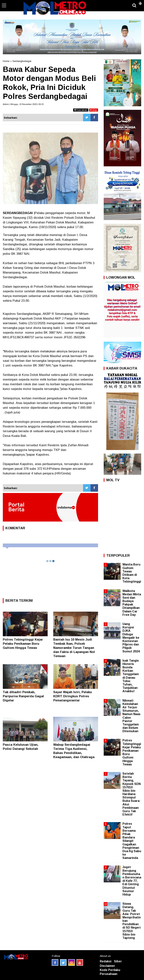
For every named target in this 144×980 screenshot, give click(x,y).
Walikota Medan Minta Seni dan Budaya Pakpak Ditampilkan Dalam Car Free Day (132, 603)
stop (94, 110)
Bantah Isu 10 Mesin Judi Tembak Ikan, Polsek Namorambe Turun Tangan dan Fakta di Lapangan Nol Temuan (74, 648)
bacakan (81, 110)
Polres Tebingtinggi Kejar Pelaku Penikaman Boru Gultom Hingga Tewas (23, 644)
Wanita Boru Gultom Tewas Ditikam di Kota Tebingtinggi (132, 573)
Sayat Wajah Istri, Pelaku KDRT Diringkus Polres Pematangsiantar (73, 696)
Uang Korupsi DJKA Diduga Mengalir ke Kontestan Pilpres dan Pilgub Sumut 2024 (131, 638)
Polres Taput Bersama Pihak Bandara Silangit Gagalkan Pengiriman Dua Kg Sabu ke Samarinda (132, 841)
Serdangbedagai (22, 61)
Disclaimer (107, 966)
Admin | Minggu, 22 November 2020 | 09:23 (23, 104)
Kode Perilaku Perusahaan (110, 972)
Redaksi (106, 961)
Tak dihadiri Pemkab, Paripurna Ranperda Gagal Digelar (23, 696)
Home (6, 61)
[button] (140, 2)
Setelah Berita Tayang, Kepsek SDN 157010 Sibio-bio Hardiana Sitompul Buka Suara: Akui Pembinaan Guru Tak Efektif (132, 794)
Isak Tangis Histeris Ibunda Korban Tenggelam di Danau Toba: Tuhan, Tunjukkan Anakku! (131, 676)
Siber (118, 961)
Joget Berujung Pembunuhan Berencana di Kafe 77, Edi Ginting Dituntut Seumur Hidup (132, 881)
